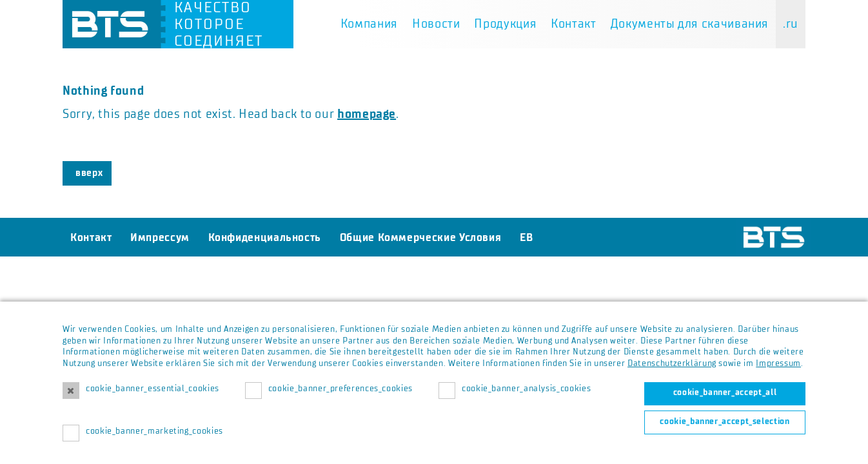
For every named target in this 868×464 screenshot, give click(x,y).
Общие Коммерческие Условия (421, 237)
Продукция (505, 24)
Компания (369, 24)
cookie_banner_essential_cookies (153, 389)
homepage (367, 114)
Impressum (778, 363)
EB (526, 237)
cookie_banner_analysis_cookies (526, 389)
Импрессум (160, 237)
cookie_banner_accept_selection (725, 421)
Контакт (573, 24)
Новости (436, 24)
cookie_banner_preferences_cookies (340, 389)
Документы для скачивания (690, 24)
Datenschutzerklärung (672, 363)
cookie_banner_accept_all (725, 392)
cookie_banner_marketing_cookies (154, 431)
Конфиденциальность (265, 237)
